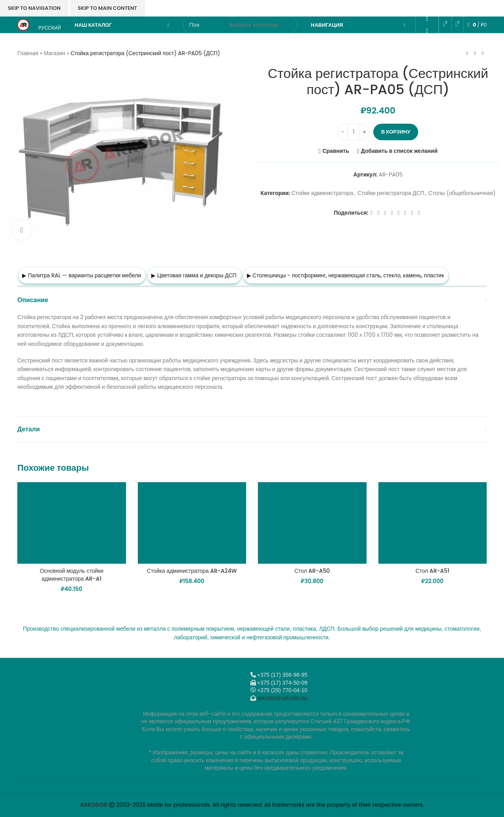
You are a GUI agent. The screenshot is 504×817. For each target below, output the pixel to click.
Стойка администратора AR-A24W (192, 571)
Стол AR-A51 (432, 571)
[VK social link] (427, 42)
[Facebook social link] (372, 213)
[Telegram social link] (427, 54)
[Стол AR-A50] (312, 523)
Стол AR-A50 (312, 571)
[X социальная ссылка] (378, 213)
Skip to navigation (34, 8)
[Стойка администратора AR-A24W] (192, 523)
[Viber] (427, 65)
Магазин (54, 53)
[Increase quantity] (364, 132)
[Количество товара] (354, 132)
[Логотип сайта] (23, 24)
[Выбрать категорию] (254, 25)
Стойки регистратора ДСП (391, 193)
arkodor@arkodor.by (282, 698)
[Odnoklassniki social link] (427, 19)
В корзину (396, 132)
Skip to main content (107, 8)
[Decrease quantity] (343, 132)
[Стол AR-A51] (433, 523)
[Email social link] (427, 7)
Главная (28, 53)
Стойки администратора (322, 193)
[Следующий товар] (483, 53)
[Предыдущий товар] (467, 53)
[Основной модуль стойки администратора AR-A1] (72, 523)
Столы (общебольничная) (462, 193)
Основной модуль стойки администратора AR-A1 (72, 575)
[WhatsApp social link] (427, 31)
